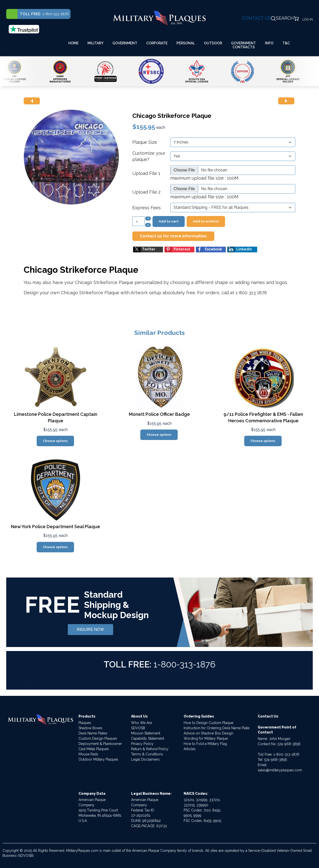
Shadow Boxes (90, 728)
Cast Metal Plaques (94, 749)
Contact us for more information (173, 236)
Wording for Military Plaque (206, 738)
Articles (190, 749)
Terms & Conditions (147, 754)
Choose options (55, 441)
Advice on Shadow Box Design (208, 733)
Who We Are (142, 723)
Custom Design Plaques (98, 738)
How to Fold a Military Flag (205, 744)
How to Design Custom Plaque (208, 723)
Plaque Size (145, 142)
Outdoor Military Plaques (98, 759)
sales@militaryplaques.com (280, 770)
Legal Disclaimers (145, 759)
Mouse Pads (88, 754)
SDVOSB (138, 728)
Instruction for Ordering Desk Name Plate (217, 728)
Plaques (85, 723)
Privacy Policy (142, 744)
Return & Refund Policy (150, 749)
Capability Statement (148, 738)
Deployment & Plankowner (100, 744)
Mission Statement (146, 733)
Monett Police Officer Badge (159, 414)
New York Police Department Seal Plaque (56, 527)
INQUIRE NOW (90, 629)
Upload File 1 (146, 173)
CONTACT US (256, 18)
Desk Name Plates (93, 733)
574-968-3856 (289, 744)
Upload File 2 (146, 192)
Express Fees (147, 208)
